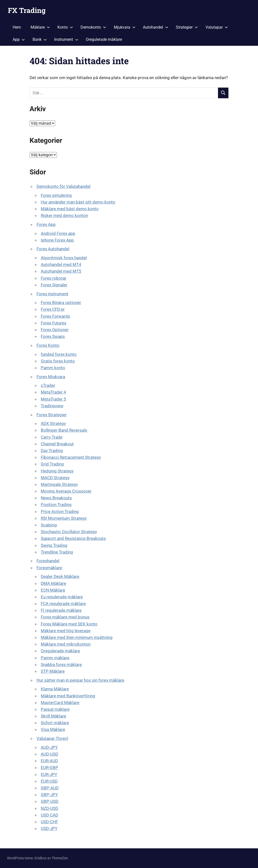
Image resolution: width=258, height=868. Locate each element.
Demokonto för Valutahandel (64, 186)
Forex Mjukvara (51, 377)
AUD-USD (49, 754)
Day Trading (52, 451)
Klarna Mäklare (55, 689)
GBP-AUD (50, 788)
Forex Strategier (52, 415)
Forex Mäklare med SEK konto (69, 624)
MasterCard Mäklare (60, 703)
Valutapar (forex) (52, 738)
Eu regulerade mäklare (62, 597)
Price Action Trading (60, 511)
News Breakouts (56, 498)
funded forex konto (59, 354)
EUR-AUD (49, 761)
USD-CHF (49, 822)
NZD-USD (49, 808)
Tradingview (52, 406)
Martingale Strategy (59, 484)
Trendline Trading (57, 552)
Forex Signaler (54, 285)
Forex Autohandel (53, 249)
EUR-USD (49, 781)
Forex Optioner (55, 330)
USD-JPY (49, 828)
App (19, 39)
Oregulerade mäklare (104, 39)
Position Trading (56, 505)
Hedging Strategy (57, 471)
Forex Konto (48, 345)
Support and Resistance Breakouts (73, 538)
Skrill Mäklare (53, 716)
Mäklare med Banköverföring (68, 696)
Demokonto (93, 27)
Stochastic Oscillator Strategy (69, 532)
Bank (40, 39)
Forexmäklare (49, 568)
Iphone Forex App (57, 240)
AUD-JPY (49, 747)
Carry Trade (52, 437)
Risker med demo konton (64, 215)
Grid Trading (52, 464)
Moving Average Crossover (66, 491)
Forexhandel (48, 561)
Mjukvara (125, 27)
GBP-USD (50, 801)
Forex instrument (52, 294)
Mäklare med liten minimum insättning (77, 637)
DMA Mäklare (53, 583)
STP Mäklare (53, 671)
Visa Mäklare (53, 729)
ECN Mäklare (53, 590)
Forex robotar (54, 278)
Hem (17, 27)
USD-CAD (49, 815)
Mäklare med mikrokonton (66, 644)
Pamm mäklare (55, 658)
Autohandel (156, 27)
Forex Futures (54, 323)
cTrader (48, 385)
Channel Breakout (57, 444)
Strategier (187, 27)
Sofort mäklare (55, 723)
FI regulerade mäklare (61, 610)
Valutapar (217, 27)
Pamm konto (53, 368)
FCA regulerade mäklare (63, 604)
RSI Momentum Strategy (64, 518)
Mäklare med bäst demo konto (70, 209)
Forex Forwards (55, 316)
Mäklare (40, 27)
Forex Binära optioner (61, 303)
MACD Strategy (55, 478)
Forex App (46, 224)
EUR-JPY (49, 774)
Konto (65, 27)
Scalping (49, 525)
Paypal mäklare (55, 709)
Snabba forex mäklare (61, 664)
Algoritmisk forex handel (64, 258)
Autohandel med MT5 (61, 271)
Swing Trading (54, 545)
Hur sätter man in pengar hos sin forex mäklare (80, 680)
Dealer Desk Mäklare (60, 576)
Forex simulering (56, 195)
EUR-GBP (49, 767)
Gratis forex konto (58, 361)
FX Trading (27, 10)
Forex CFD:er (53, 309)
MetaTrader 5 (53, 399)
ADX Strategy (53, 423)
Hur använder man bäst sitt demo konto (78, 202)
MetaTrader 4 (53, 392)
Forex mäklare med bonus (65, 617)
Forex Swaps (53, 336)
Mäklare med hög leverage (66, 631)
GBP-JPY (49, 795)
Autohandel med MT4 (61, 264)
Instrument (66, 39)
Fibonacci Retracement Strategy (71, 457)
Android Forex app (58, 233)
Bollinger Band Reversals (64, 430)
